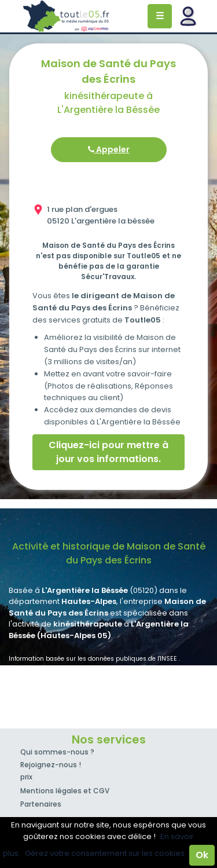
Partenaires (41, 804)
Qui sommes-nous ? (57, 752)
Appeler (109, 149)
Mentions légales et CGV (65, 791)
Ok (202, 855)
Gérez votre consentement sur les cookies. (106, 853)
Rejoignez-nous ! (51, 765)
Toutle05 (67, 16)
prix (26, 777)
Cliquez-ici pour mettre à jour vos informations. (108, 452)
